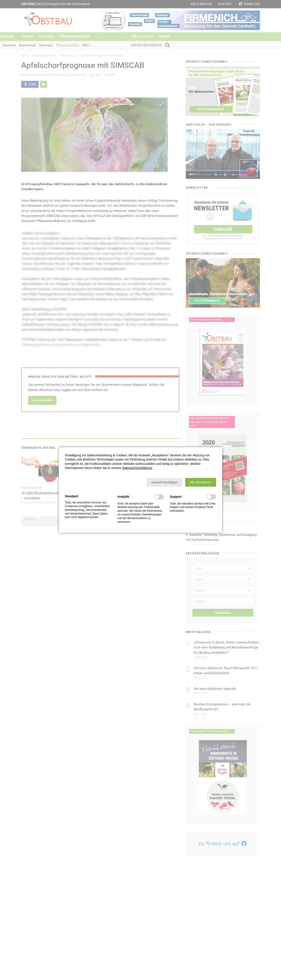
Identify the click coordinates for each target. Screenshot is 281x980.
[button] (164, 482)
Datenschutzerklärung (137, 468)
